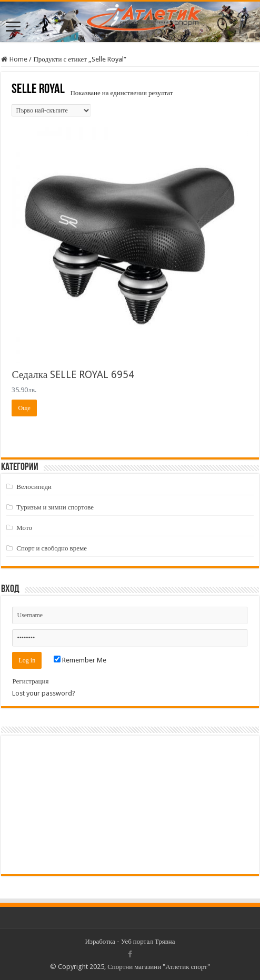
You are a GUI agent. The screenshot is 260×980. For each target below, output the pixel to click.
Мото (24, 528)
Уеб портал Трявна (148, 941)
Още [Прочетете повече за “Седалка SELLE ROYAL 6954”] (24, 408)
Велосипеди (34, 487)
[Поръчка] (51, 110)
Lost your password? (44, 693)
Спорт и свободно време (52, 548)
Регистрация (30, 681)
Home (18, 59)
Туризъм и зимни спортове (55, 507)
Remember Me (80, 660)
